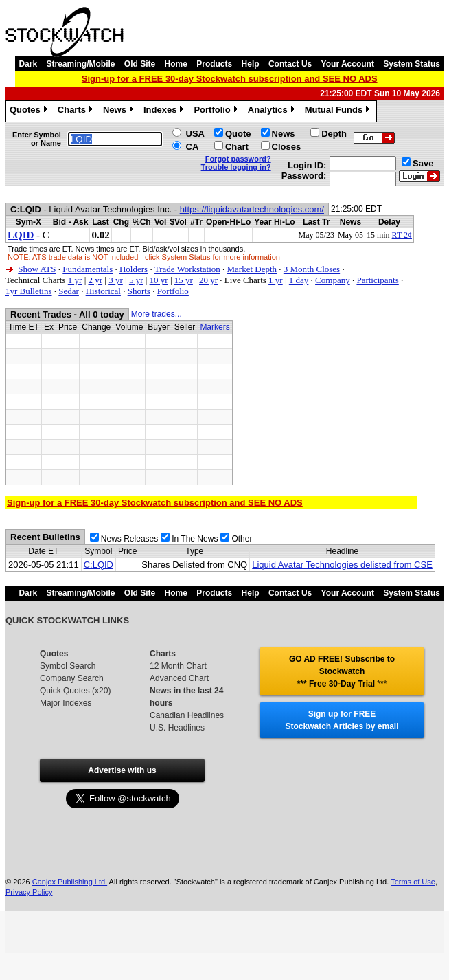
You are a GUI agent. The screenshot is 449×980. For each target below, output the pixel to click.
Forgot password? (238, 159)
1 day (299, 280)
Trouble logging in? (236, 167)
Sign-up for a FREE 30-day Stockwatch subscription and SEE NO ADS (230, 79)
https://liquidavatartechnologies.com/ (252, 209)
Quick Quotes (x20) (75, 691)
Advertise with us (122, 770)
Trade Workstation (187, 269)
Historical (103, 291)
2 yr (95, 280)
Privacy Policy (29, 892)
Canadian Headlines (187, 715)
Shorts (139, 291)
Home (176, 64)
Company (333, 280)
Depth (334, 134)
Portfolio (217, 111)
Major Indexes (66, 703)
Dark (28, 64)
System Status (412, 64)
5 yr (136, 280)
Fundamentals (88, 269)
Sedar (69, 291)
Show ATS (37, 269)
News (120, 111)
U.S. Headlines (177, 728)
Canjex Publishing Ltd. (70, 882)
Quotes (30, 111)
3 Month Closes (312, 269)
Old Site (140, 64)
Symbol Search (68, 666)
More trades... (157, 314)
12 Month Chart (178, 666)
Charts (77, 111)
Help (251, 64)
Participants (377, 280)
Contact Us (290, 64)
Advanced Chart (179, 678)
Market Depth (252, 269)
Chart (237, 147)
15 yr (184, 280)
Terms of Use (413, 882)
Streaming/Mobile (80, 64)
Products (214, 64)
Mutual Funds (339, 111)
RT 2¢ (402, 235)
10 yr (159, 280)
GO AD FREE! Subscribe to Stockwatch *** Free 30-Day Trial (342, 671)
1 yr (75, 280)
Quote (238, 134)
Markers (215, 327)
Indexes (165, 111)
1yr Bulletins (29, 291)
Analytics (273, 111)
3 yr (116, 280)
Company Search (72, 678)
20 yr (208, 280)
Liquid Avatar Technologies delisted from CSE (342, 565)
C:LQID (99, 565)
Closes (287, 147)
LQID (21, 235)
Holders (134, 269)
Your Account (348, 64)
